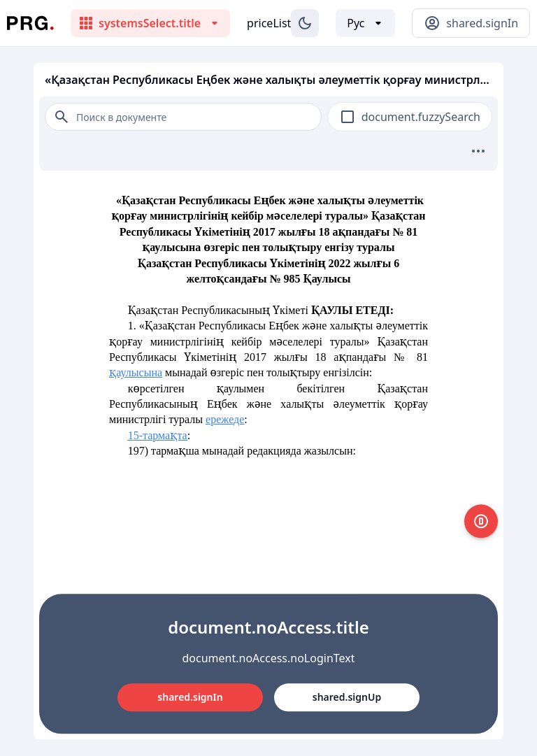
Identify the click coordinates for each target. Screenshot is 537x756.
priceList (269, 23)
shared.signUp (347, 697)
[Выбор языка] (365, 23)
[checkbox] (348, 117)
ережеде (225, 419)
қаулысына (136, 372)
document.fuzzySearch (421, 117)
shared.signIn (190, 697)
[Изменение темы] (305, 23)
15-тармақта (158, 435)
